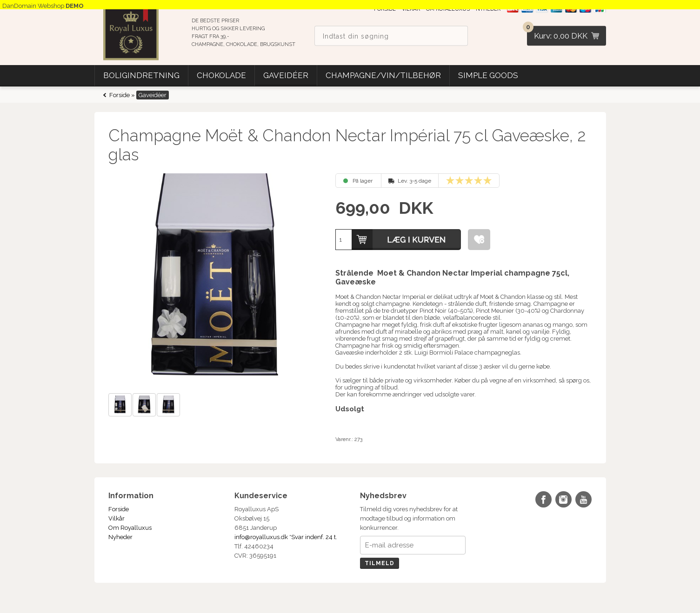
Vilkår (117, 518)
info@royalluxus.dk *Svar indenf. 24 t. (286, 537)
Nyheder (120, 537)
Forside (120, 95)
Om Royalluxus (130, 528)
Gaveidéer (286, 75)
